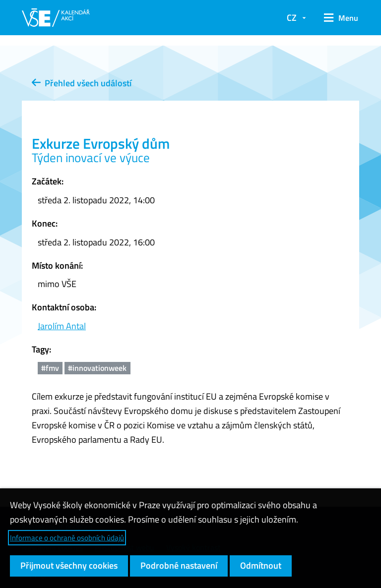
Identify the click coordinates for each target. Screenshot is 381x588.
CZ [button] (292, 18)
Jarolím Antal (62, 326)
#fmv (50, 368)
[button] (338, 18)
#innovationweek (97, 368)
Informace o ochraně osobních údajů (67, 538)
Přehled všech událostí (82, 83)
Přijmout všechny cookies (69, 565)
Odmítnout (261, 565)
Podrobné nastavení (179, 565)
